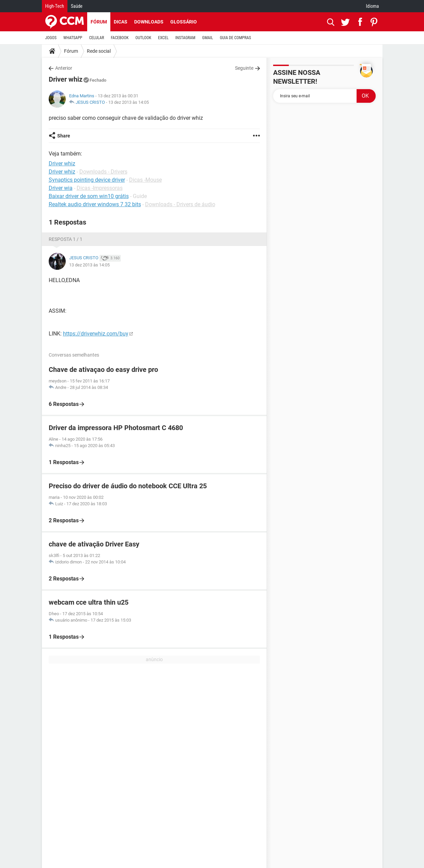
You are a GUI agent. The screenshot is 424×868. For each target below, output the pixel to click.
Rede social (99, 51)
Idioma (373, 6)
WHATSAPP (73, 38)
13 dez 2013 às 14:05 (129, 102)
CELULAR (97, 38)
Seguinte (244, 68)
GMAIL (208, 38)
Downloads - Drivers (103, 172)
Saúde (77, 6)
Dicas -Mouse (145, 180)
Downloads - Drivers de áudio (180, 204)
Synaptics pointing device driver (87, 180)
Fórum (99, 22)
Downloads (149, 22)
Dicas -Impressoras (100, 188)
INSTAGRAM (185, 38)
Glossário (184, 22)
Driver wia (61, 188)
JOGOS (51, 38)
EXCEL (163, 38)
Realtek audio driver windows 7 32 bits (95, 204)
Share (64, 136)
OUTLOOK (143, 38)
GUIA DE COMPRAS (235, 38)
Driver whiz (62, 172)
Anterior (64, 68)
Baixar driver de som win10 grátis (89, 196)
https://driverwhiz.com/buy (96, 334)
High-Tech (55, 6)
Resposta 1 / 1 (66, 239)
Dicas (121, 22)
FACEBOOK (120, 38)
